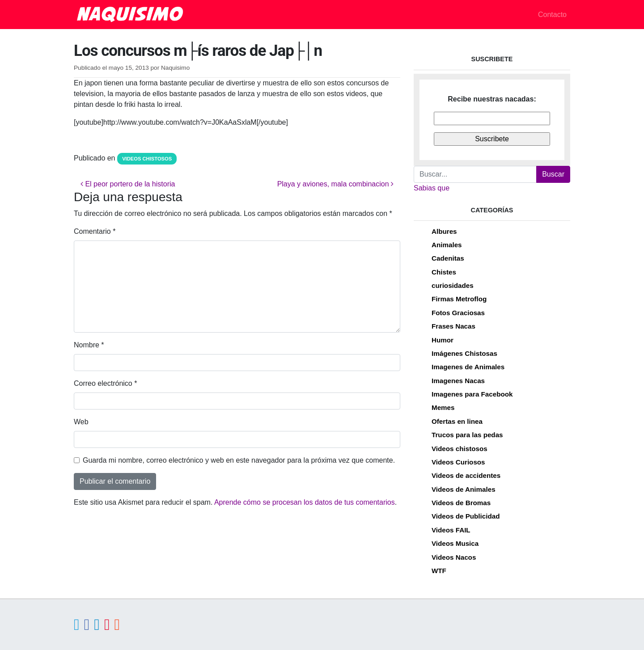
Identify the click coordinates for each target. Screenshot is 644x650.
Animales (447, 245)
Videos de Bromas (461, 503)
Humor (443, 340)
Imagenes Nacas (458, 381)
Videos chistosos (147, 159)
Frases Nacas (453, 326)
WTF (439, 571)
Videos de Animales (464, 489)
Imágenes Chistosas (464, 353)
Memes (443, 407)
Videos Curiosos (458, 462)
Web (81, 422)
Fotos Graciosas (458, 313)
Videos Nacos (454, 557)
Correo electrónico (105, 383)
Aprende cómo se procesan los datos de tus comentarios (305, 502)
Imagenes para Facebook (472, 394)
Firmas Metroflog (459, 299)
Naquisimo (175, 68)
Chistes (444, 272)
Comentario (95, 231)
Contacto (552, 15)
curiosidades (453, 285)
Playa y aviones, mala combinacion (335, 184)
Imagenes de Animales (468, 367)
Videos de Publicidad (466, 516)
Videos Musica (455, 543)
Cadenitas (448, 258)
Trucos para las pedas (467, 435)
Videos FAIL (451, 530)
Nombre (89, 345)
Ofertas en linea (457, 421)
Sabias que (432, 188)
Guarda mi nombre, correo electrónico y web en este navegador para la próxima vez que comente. (239, 460)
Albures (444, 231)
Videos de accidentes (466, 475)
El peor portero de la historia (128, 184)
